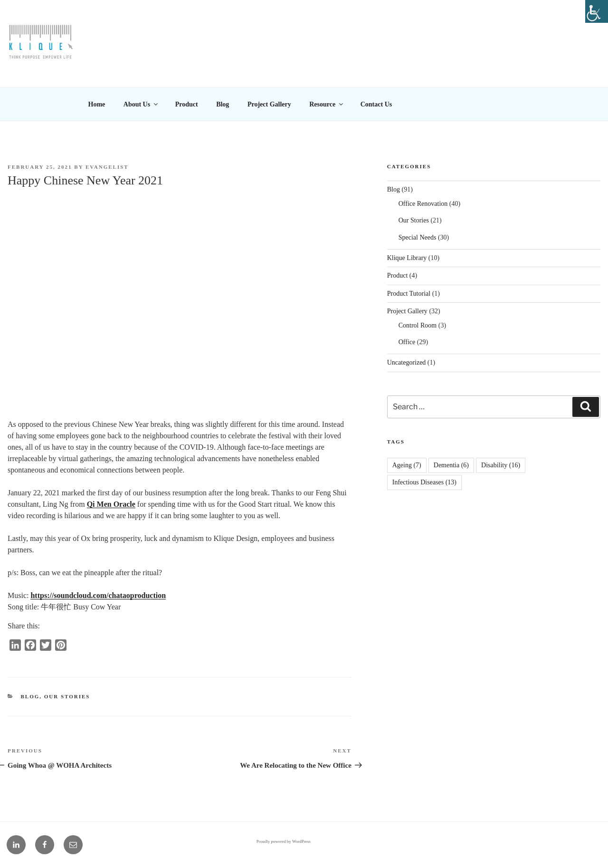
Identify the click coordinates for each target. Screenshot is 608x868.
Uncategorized (407, 362)
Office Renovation (423, 204)
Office (407, 342)
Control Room (418, 325)
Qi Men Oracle (111, 504)
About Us (141, 104)
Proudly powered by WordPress (284, 841)
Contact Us (376, 104)
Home (97, 104)
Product (187, 104)
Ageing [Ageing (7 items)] (407, 465)
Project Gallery (269, 104)
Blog (223, 104)
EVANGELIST (107, 167)
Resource (327, 104)
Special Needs (418, 237)
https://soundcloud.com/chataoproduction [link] (98, 595)
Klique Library (407, 258)
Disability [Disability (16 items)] (501, 465)
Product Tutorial (409, 294)
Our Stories (67, 696)
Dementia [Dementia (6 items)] (451, 465)
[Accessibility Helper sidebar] (597, 11)
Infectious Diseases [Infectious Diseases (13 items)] (424, 482)
